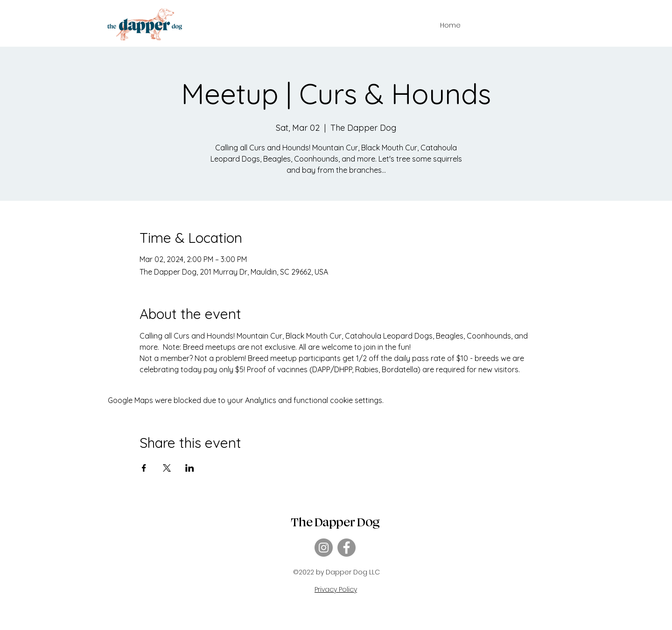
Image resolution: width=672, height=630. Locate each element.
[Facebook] (346, 548)
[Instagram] (324, 548)
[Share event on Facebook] (144, 468)
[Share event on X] (167, 468)
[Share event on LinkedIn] (190, 468)
